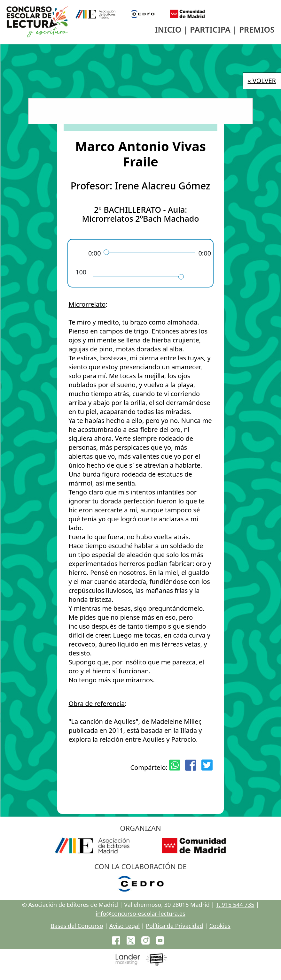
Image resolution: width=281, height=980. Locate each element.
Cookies (220, 926)
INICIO (168, 29)
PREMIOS (257, 29)
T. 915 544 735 (235, 905)
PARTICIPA (210, 29)
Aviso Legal (125, 926)
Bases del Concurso (77, 926)
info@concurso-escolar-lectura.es (140, 914)
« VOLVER (262, 81)
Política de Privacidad (174, 926)
